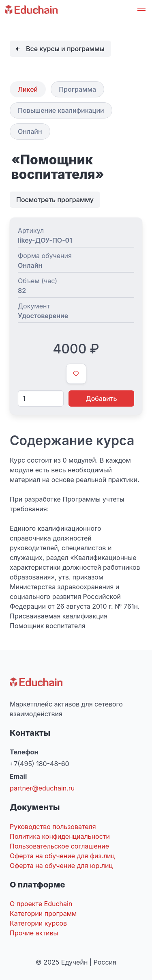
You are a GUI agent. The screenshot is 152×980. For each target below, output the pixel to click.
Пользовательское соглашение (59, 846)
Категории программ (43, 913)
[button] (141, 11)
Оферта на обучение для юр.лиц (61, 866)
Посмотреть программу (55, 200)
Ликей (28, 89)
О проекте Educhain (41, 904)
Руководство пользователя (53, 827)
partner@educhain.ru (42, 788)
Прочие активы (34, 933)
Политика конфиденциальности (60, 836)
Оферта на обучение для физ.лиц (62, 856)
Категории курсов (38, 923)
